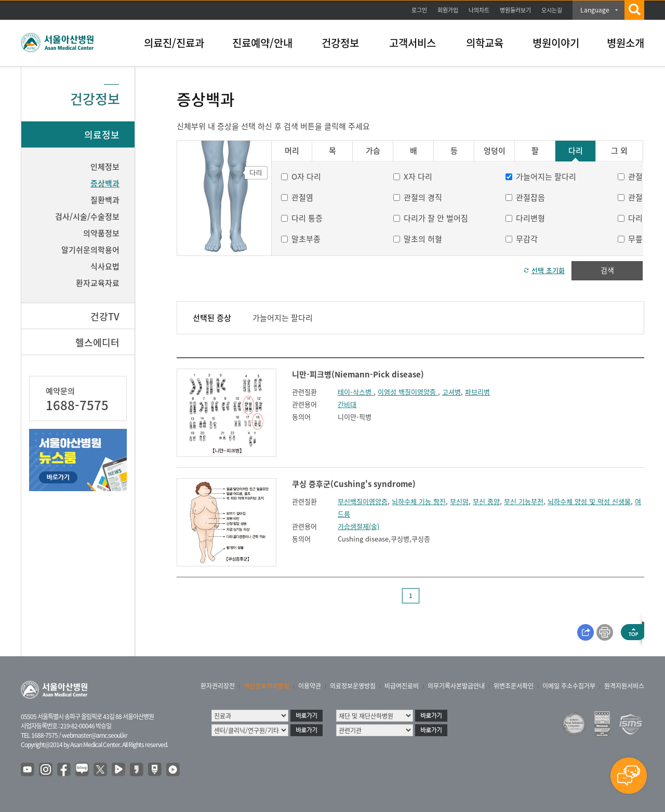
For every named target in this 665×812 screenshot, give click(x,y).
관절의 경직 (423, 197)
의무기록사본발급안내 (456, 686)
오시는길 (552, 10)
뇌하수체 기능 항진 (419, 501)
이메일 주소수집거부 (569, 686)
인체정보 (105, 167)
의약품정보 (101, 233)
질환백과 (105, 200)
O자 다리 (306, 177)
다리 (576, 151)
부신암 (459, 501)
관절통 (639, 197)
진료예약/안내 (262, 43)
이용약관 (310, 686)
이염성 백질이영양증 (408, 392)
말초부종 (306, 239)
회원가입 (448, 10)
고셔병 (451, 392)
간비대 (347, 404)
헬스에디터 (97, 342)
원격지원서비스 (624, 686)
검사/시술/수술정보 (87, 216)
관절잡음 (530, 197)
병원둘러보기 (515, 10)
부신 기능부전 (524, 501)
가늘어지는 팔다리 (546, 177)
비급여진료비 (402, 686)
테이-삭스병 (356, 392)
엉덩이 (495, 151)
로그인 (419, 10)
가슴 (373, 151)
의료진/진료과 (174, 43)
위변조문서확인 (514, 686)
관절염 (302, 197)
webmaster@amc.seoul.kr (95, 735)
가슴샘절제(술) (358, 526)
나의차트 (479, 10)
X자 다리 (418, 177)
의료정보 (102, 135)
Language (595, 10)
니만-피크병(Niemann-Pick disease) (358, 374)
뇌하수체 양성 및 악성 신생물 (589, 501)
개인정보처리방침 (267, 686)
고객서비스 (413, 43)
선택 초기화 (548, 270)
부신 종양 (486, 501)
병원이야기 (556, 43)
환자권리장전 (218, 686)
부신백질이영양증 (363, 501)
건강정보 (340, 43)
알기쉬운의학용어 (90, 250)
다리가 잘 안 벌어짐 (436, 218)
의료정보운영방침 (353, 686)
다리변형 (530, 218)
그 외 (619, 151)
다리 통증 (307, 218)
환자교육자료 (98, 283)
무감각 (527, 239)
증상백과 (105, 183)
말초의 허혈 (423, 239)
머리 (292, 151)
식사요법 (105, 266)
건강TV (105, 316)
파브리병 (477, 392)
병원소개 (626, 43)
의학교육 (485, 43)
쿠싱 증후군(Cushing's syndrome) (354, 484)
